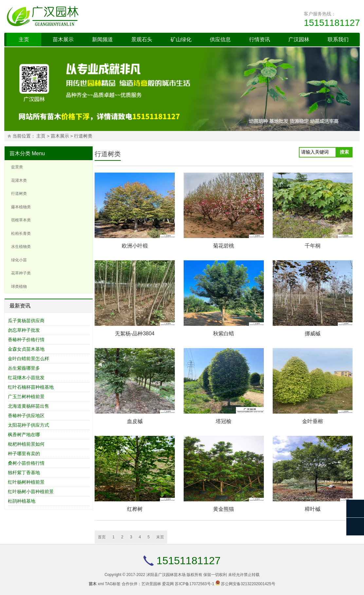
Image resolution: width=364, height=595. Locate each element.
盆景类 (17, 167)
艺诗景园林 (151, 584)
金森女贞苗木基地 (26, 349)
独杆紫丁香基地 (24, 473)
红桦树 (135, 509)
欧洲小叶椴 (135, 246)
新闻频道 (102, 39)
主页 (24, 39)
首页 (102, 537)
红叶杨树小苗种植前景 (31, 492)
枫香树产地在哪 (24, 435)
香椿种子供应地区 (26, 416)
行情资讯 (260, 39)
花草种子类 (21, 273)
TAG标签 (113, 584)
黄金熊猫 (224, 509)
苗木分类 (20, 153)
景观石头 (142, 39)
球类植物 (19, 287)
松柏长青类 (21, 233)
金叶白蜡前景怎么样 (28, 359)
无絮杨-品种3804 (135, 334)
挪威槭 (313, 334)
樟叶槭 (313, 509)
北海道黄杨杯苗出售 (28, 406)
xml (101, 584)
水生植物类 (21, 247)
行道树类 (83, 136)
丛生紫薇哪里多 (24, 368)
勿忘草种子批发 (24, 330)
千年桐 (313, 246)
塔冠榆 (224, 421)
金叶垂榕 (313, 421)
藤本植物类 (21, 207)
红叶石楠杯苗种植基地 (31, 387)
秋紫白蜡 (224, 334)
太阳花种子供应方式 (28, 425)
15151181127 (332, 23)
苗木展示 (63, 39)
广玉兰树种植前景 (26, 397)
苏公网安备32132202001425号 (248, 584)
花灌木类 (19, 180)
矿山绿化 (181, 39)
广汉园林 (299, 39)
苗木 (93, 584)
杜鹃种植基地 (22, 501)
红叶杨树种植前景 (26, 482)
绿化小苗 (19, 260)
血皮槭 (135, 421)
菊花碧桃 (224, 246)
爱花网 (168, 584)
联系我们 (338, 39)
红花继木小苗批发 (26, 378)
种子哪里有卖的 (24, 454)
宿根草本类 (21, 220)
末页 (160, 537)
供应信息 (220, 39)
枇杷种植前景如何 (26, 444)
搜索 (344, 152)
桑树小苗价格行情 (26, 463)
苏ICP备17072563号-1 (194, 584)
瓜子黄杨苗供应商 (26, 321)
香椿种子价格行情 (26, 340)
